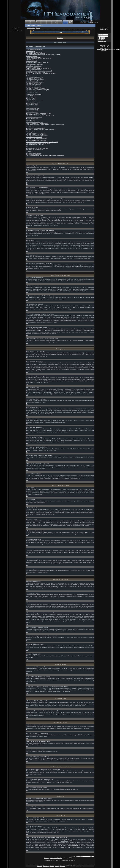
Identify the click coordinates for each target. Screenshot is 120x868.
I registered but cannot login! (33, 57)
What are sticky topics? (32, 103)
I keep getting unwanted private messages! (37, 123)
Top (27, 172)
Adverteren (16, 28)
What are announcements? (33, 102)
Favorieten (46, 866)
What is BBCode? (31, 96)
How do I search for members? (34, 137)
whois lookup (64, 841)
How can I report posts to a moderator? (36, 88)
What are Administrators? (33, 110)
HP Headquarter (31, 28)
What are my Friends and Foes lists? (35, 128)
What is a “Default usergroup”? (34, 117)
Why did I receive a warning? (33, 87)
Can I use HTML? (31, 97)
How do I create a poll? (32, 81)
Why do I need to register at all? (34, 52)
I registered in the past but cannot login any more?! (39, 58)
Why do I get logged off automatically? (36, 53)
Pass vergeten (102, 41)
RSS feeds (40, 866)
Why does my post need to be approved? (37, 91)
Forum (28, 25)
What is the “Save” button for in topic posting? (38, 90)
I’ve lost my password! (32, 56)
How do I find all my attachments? (35, 149)
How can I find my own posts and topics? (36, 138)
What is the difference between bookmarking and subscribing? (42, 142)
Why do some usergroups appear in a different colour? (40, 116)
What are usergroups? (32, 112)
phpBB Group (71, 819)
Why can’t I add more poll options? (35, 82)
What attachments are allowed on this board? (38, 148)
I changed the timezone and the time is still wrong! (39, 68)
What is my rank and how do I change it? (36, 72)
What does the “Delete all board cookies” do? (38, 62)
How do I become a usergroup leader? (36, 115)
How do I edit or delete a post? (34, 78)
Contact (57, 866)
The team (46, 858)
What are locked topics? (32, 105)
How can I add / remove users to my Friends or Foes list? (41, 129)
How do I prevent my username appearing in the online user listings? (43, 55)
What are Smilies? (31, 98)
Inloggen (33, 25)
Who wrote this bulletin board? (34, 153)
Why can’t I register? (31, 61)
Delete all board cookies (56, 858)
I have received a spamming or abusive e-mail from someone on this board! (45, 124)
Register (60, 42)
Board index (60, 38)
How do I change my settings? (34, 66)
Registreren (39, 25)
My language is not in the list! (34, 70)
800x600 (96, 23)
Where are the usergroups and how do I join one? (39, 113)
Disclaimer (62, 866)
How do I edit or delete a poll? (34, 83)
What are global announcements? (35, 101)
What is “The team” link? (32, 118)
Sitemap (52, 866)
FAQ (55, 42)
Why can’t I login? (31, 51)
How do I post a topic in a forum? (35, 77)
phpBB (53, 860)
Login (64, 42)
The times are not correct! (33, 67)
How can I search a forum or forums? (36, 133)
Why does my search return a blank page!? (37, 136)
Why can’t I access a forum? (33, 85)
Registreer (101, 40)
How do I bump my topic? (33, 92)
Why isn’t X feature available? (34, 154)
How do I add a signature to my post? (36, 80)
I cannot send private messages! (34, 122)
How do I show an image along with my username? (39, 71)
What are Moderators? (32, 111)
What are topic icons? (32, 106)
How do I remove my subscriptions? (35, 144)
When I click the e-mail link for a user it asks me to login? (41, 73)
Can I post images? (31, 100)
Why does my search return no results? (36, 134)
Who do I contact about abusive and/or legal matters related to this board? (45, 156)
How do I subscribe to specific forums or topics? (38, 143)
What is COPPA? (31, 60)
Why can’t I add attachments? (34, 86)
